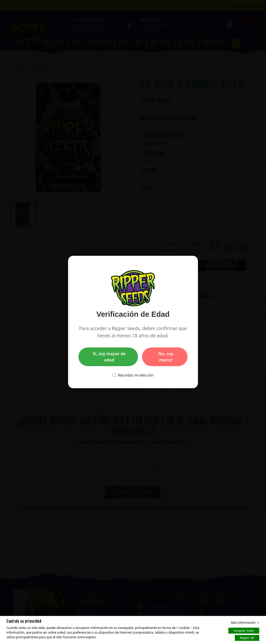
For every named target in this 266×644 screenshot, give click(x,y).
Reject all (247, 638)
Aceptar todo (244, 630)
